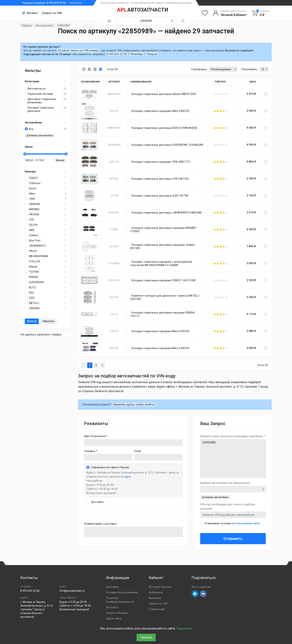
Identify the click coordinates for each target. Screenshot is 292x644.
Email (138, 451)
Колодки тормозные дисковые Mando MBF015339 (164, 94)
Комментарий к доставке (100, 524)
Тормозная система (40, 94)
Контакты (76, 3)
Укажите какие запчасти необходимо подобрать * (233, 436)
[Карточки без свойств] (84, 69)
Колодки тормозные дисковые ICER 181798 (160, 196)
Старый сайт (157, 609)
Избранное (156, 592)
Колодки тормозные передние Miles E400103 (160, 111)
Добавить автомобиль (40, 135)
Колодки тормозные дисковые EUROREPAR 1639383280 (167, 145)
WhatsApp (137, 54)
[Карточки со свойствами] (89, 69)
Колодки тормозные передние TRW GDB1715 (161, 162)
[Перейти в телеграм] (195, 594)
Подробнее (184, 628)
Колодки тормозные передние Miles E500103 (160, 348)
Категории (45, 81)
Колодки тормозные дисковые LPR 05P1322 (160, 179)
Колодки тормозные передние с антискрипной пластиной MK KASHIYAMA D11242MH (161, 263)
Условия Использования (122, 592)
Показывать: (249, 69)
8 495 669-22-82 (117, 54)
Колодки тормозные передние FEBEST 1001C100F (164, 280)
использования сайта (246, 523)
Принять (146, 637)
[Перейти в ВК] (203, 594)
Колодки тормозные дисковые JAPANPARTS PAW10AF (167, 213)
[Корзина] (261, 13)
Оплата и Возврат (117, 613)
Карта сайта (114, 618)
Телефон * (91, 451)
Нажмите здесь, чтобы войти (133, 404)
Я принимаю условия (232, 523)
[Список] (95, 69)
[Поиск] (183, 21)
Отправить (233, 539)
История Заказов (160, 587)
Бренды (45, 171)
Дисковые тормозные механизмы (42, 101)
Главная (27, 26)
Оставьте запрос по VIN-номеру (78, 50)
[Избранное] (205, 13)
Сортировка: (199, 69)
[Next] (102, 365)
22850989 (233, 458)
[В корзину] (265, 94)
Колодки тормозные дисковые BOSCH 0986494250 (164, 128)
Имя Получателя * (96, 436)
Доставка (112, 587)
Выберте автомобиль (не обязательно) (225, 483)
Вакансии (155, 598)
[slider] (25, 154)
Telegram (152, 54)
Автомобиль (45, 123)
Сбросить (49, 321)
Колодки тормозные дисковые (41, 109)
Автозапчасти (45, 26)
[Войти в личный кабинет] (230, 13)
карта (127, 477)
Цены (45, 147)
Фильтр (60, 160)
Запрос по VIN (52, 13)
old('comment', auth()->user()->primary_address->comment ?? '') (133, 532)
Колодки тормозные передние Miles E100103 (160, 331)
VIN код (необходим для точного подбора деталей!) (228, 507)
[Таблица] (101, 69)
